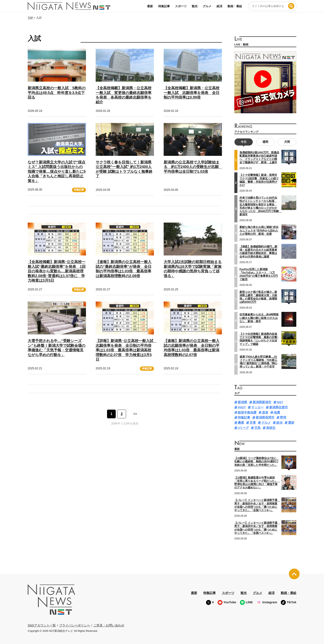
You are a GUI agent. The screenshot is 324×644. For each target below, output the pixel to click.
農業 (241, 423)
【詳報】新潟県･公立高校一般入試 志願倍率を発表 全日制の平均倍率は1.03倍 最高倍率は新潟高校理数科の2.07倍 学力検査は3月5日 (126, 350)
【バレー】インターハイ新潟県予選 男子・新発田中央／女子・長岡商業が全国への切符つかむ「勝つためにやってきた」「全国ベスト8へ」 (257, 505)
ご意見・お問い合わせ (109, 625)
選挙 (291, 423)
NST (280, 402)
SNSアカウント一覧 (42, 625)
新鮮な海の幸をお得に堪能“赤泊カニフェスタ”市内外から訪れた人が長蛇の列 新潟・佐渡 (259, 230)
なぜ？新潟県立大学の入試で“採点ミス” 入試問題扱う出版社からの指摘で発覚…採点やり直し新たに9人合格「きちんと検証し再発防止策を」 (57, 172)
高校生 (271, 428)
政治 (279, 423)
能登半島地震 (247, 412)
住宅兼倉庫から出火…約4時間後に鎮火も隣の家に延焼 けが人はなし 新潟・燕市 (259, 318)
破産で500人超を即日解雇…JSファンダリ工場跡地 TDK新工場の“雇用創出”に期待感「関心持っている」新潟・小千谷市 (259, 362)
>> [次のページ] (135, 414)
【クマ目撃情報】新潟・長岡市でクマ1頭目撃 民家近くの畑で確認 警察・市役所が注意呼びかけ (259, 180)
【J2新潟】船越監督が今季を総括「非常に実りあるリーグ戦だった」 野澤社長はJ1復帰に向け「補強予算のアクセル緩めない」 (257, 483)
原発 (265, 412)
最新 (150, 6)
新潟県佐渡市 (279, 407)
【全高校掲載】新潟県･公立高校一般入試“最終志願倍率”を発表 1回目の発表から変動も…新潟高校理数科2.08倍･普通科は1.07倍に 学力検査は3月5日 (57, 271)
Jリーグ (243, 428)
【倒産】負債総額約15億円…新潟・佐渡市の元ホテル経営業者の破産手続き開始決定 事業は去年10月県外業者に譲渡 (258, 252)
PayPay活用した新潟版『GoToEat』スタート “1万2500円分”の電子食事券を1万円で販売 (259, 274)
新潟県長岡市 (265, 417)
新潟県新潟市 (262, 402)
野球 (283, 417)
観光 (195, 6)
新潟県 (242, 402)
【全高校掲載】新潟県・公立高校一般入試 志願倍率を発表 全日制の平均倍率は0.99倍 (192, 93)
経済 (219, 6)
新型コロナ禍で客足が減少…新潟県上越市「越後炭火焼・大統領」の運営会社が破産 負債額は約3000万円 (258, 297)
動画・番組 (235, 6)
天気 (257, 428)
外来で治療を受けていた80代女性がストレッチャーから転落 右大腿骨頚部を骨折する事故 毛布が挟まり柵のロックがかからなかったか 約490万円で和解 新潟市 (261, 206)
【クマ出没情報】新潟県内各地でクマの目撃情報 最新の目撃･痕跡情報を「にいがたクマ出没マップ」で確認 (259, 339)
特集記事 (164, 6)
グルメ (207, 6)
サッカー (257, 407)
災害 (253, 423)
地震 (277, 412)
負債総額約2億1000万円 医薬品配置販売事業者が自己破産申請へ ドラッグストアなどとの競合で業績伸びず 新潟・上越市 (259, 157)
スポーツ (181, 6)
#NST (242, 407)
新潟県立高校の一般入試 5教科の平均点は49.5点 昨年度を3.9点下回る (57, 93)
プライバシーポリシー (75, 625)
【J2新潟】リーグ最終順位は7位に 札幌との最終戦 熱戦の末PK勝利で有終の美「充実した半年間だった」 (257, 462)
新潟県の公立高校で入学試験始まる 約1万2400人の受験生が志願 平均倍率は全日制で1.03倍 (193, 167)
